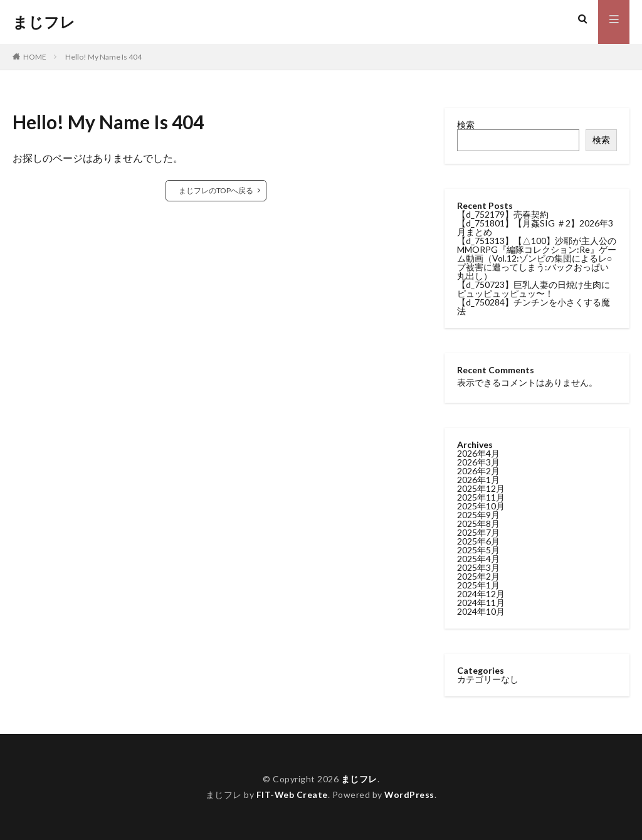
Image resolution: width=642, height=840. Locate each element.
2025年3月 (478, 567)
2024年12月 (481, 594)
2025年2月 (478, 576)
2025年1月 (478, 585)
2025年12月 (481, 488)
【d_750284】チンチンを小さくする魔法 (534, 306)
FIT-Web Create (292, 795)
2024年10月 (481, 611)
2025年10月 (481, 506)
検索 (466, 125)
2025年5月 (478, 550)
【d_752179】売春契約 (503, 214)
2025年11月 (481, 497)
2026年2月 (478, 471)
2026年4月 (478, 453)
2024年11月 (481, 603)
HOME (35, 57)
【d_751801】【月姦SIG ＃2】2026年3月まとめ (535, 227)
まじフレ (44, 22)
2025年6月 (478, 541)
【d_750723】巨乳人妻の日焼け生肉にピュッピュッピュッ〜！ (534, 289)
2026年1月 (478, 480)
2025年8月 (478, 524)
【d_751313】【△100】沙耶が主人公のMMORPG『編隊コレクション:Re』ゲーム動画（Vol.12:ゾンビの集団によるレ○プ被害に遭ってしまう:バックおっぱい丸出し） (537, 258)
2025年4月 (478, 559)
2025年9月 (478, 515)
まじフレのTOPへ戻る (216, 190)
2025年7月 (478, 532)
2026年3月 (478, 462)
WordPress (410, 795)
